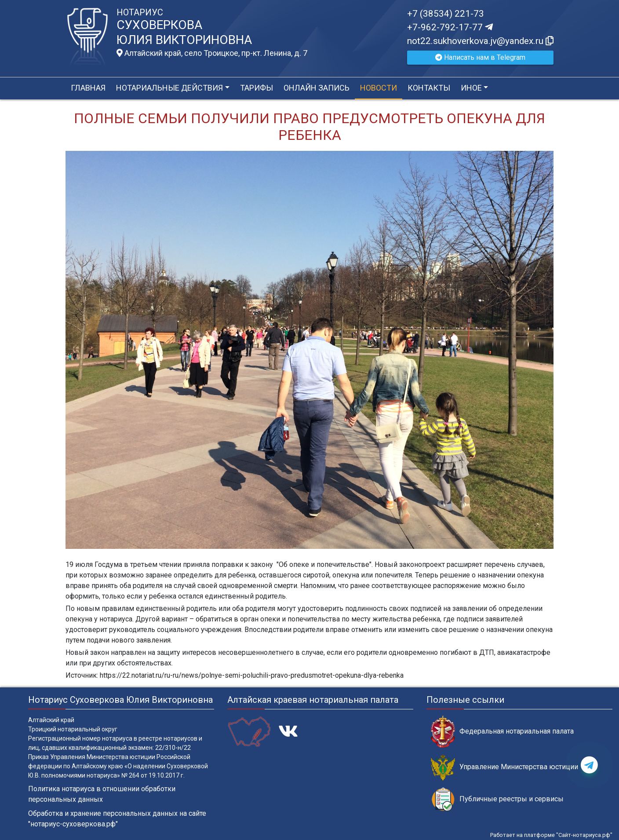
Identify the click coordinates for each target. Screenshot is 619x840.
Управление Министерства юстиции (504, 767)
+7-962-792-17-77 (450, 27)
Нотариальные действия (169, 88)
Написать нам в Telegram (480, 57)
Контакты (429, 88)
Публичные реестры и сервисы (497, 799)
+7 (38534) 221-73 (446, 14)
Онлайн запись (317, 88)
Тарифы (257, 88)
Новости (379, 88)
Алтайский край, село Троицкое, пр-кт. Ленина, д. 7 (212, 53)
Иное (471, 88)
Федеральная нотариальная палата (502, 732)
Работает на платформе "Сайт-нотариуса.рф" (551, 835)
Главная (88, 88)
